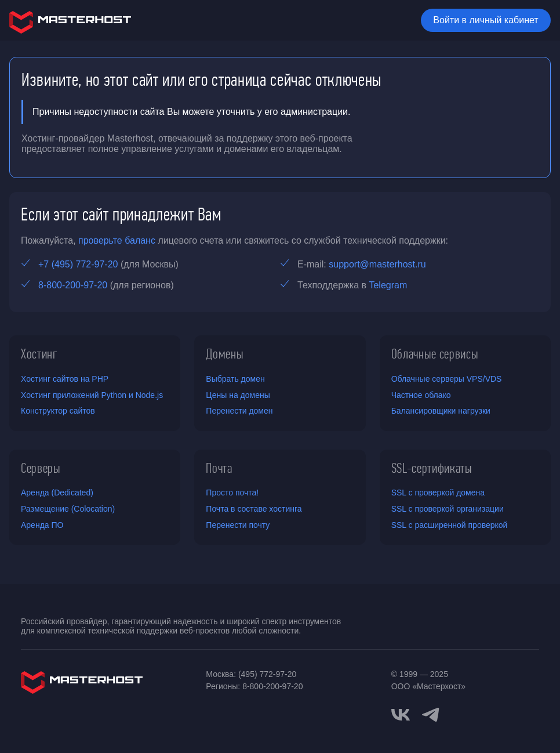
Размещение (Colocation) (68, 509)
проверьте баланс (117, 240)
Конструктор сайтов (58, 411)
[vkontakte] (401, 715)
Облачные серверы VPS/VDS (447, 379)
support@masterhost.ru (377, 264)
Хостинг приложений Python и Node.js (92, 395)
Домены (225, 354)
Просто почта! (232, 493)
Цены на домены (238, 395)
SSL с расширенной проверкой (450, 525)
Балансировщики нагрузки (441, 411)
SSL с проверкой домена (438, 493)
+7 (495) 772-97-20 (78, 264)
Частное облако (421, 395)
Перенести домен (239, 411)
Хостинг (39, 354)
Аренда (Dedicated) (57, 493)
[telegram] (431, 714)
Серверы (41, 468)
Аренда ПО (42, 525)
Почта (219, 468)
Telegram (388, 285)
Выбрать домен (235, 379)
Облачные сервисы (435, 354)
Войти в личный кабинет (486, 20)
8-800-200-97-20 (73, 285)
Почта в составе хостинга (254, 509)
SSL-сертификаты (432, 468)
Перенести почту (238, 525)
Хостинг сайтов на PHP (65, 379)
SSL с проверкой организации (448, 509)
